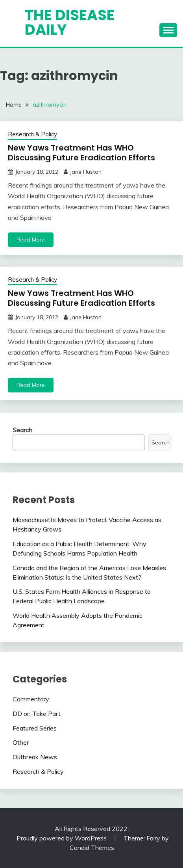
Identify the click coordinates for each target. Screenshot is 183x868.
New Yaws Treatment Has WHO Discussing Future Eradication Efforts (81, 153)
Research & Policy (32, 134)
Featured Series (35, 728)
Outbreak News (35, 757)
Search (22, 430)
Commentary (31, 699)
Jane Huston (86, 172)
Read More (31, 240)
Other (21, 742)
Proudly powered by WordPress (62, 838)
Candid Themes (92, 848)
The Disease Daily (70, 22)
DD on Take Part (37, 714)
